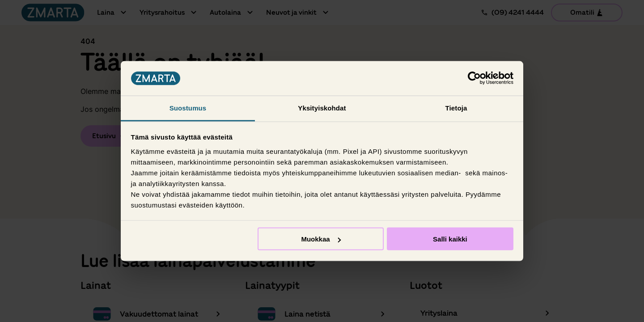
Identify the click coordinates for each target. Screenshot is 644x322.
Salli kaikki (450, 239)
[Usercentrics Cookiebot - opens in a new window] (474, 78)
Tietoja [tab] (456, 108)
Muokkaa (321, 239)
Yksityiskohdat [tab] (322, 108)
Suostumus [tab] (188, 108)
